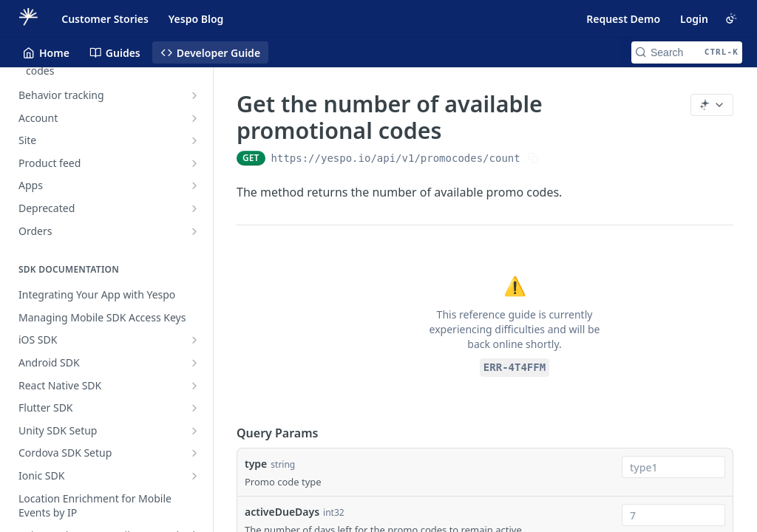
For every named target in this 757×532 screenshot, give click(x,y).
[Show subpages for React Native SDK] (194, 386)
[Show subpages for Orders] (194, 231)
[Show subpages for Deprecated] (194, 208)
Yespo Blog (196, 19)
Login (694, 19)
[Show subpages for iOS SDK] (194, 340)
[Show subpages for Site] (194, 140)
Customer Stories (105, 19)
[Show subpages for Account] (194, 118)
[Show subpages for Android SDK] (194, 363)
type (256, 464)
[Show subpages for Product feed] (194, 163)
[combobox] (673, 467)
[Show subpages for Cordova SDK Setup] (194, 453)
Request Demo (623, 19)
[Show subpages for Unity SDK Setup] (194, 431)
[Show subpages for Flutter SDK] (194, 408)
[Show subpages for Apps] (194, 185)
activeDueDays (282, 512)
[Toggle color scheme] (731, 18)
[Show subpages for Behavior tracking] (194, 95)
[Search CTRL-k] (687, 52)
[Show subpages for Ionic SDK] (194, 476)
